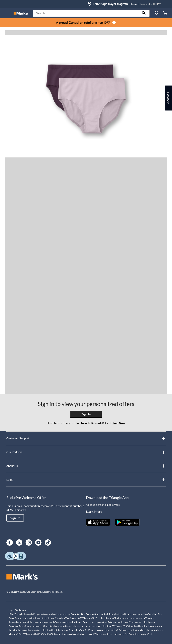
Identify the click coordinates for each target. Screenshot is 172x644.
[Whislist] (156, 13)
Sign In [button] (86, 414)
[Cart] (165, 13)
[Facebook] (10, 542)
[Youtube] (38, 542)
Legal (86, 480)
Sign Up (15, 518)
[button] (144, 13)
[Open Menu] (7, 13)
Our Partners (86, 452)
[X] (19, 542)
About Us (86, 466)
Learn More (94, 511)
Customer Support (86, 438)
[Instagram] (29, 542)
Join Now (119, 423)
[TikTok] (48, 542)
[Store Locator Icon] (90, 4)
